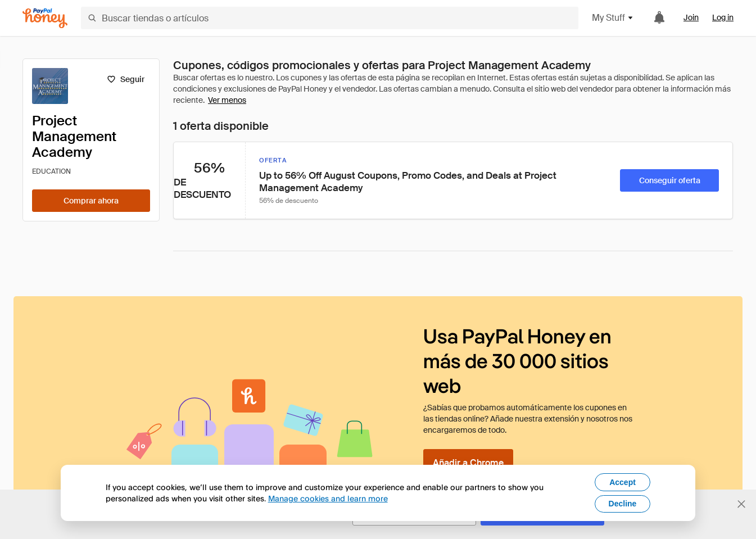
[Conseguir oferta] (669, 180)
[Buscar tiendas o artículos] (330, 18)
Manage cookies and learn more (328, 498)
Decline (623, 504)
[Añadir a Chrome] (468, 463)
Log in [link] (723, 17)
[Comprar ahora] (91, 201)
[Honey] (45, 18)
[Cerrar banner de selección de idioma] (741, 504)
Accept (623, 482)
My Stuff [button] (613, 18)
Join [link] (691, 17)
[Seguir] (126, 79)
